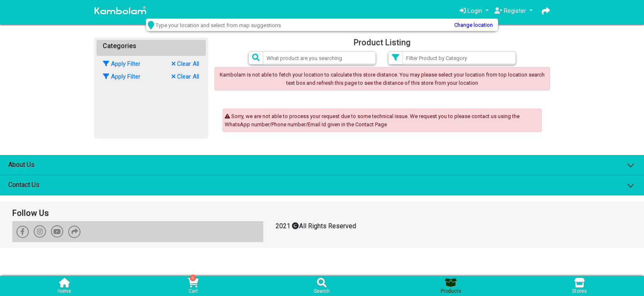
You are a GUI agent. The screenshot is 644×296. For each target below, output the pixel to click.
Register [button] (511, 11)
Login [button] (470, 11)
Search (322, 286)
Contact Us (24, 184)
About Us (21, 164)
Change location (458, 25)
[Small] (320, 58)
